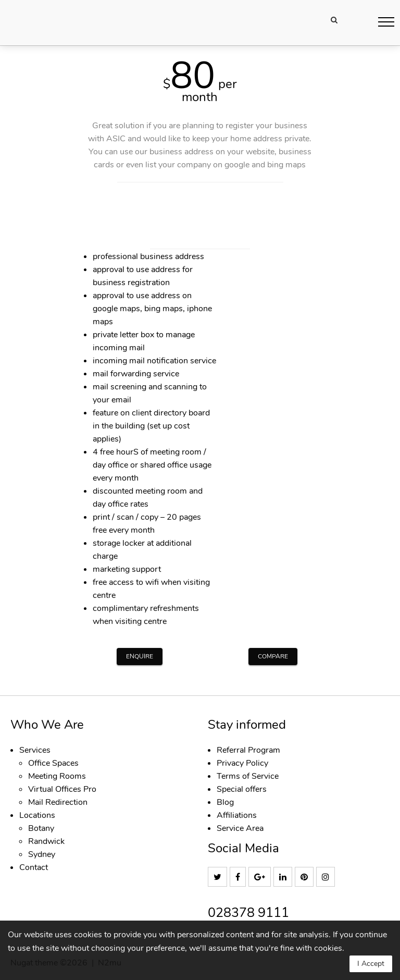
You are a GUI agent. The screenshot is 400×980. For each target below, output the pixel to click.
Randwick (46, 841)
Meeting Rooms (57, 776)
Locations (37, 815)
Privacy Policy (242, 763)
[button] (386, 22)
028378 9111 (248, 913)
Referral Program (248, 750)
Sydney (42, 854)
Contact (34, 867)
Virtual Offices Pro (62, 789)
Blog (225, 802)
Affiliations (237, 815)
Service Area (240, 828)
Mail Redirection (58, 802)
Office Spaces (53, 763)
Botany (41, 828)
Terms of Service (248, 776)
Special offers (242, 789)
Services (35, 750)
